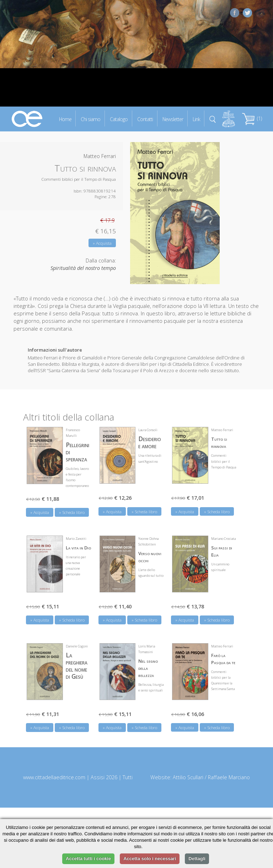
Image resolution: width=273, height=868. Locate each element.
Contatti (145, 119)
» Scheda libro (72, 512)
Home (65, 119)
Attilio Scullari (188, 777)
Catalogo (119, 119)
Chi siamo (90, 119)
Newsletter (173, 119)
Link (196, 119)
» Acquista (102, 243)
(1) (252, 118)
